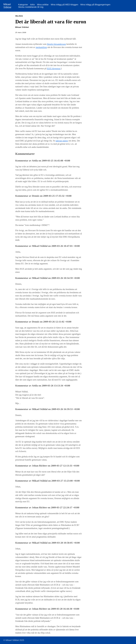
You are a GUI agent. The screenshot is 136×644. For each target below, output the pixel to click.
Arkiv (33, 5)
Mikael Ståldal (7, 6)
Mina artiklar (43, 5)
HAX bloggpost (54, 68)
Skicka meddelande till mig (31, 7)
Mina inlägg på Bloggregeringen (95, 5)
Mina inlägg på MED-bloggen (64, 5)
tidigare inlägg (62, 141)
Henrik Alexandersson (56, 44)
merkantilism (41, 47)
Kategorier (23, 5)
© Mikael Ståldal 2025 (14, 640)
